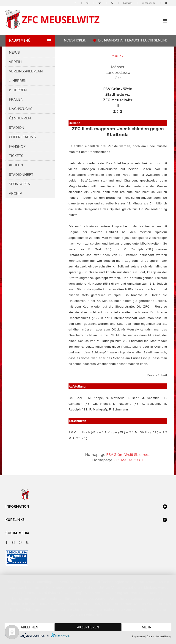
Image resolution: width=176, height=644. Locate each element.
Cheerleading (23, 137)
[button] (30, 41)
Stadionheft (21, 175)
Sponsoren (20, 184)
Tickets (16, 156)
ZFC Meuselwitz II (128, 460)
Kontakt (127, 3)
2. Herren (18, 90)
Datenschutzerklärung (159, 637)
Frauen (16, 99)
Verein (15, 62)
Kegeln (16, 165)
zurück (118, 56)
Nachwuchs (21, 109)
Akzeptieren (88, 627)
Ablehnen (29, 627)
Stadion (17, 128)
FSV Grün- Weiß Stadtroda (128, 455)
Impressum (148, 3)
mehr (147, 627)
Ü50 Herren (20, 118)
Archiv (15, 193)
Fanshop (17, 146)
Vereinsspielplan (26, 71)
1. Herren (18, 81)
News (14, 52)
